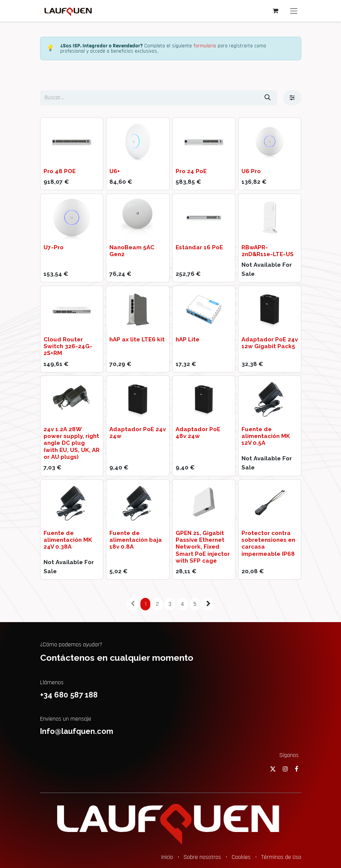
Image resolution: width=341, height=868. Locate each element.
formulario (205, 46)
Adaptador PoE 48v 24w (198, 433)
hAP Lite (187, 339)
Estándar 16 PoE (199, 247)
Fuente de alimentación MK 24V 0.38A (68, 540)
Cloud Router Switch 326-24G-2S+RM (68, 346)
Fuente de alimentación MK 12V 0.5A (265, 436)
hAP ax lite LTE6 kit (137, 339)
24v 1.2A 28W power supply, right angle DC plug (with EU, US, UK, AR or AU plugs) (72, 443)
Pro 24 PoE (191, 171)
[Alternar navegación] (294, 11)
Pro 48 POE (60, 171)
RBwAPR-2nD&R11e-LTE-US (267, 251)
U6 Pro (251, 171)
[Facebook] (297, 769)
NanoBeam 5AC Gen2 (132, 251)
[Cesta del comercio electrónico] (276, 11)
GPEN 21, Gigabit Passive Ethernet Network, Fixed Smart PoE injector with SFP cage (202, 547)
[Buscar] (268, 98)
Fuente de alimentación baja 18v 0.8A (136, 540)
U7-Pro (54, 247)
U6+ (115, 171)
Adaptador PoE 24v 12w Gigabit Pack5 (269, 343)
